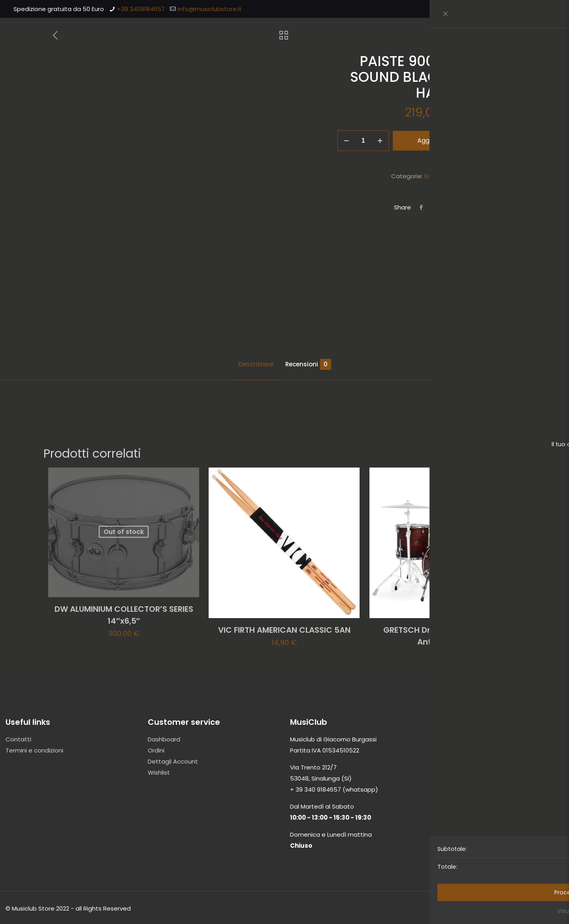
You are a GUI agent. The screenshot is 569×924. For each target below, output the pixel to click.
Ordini (156, 750)
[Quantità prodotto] (363, 141)
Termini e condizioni (34, 750)
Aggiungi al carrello (447, 140)
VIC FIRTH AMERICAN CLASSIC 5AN (284, 630)
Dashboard (164, 739)
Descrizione (256, 364)
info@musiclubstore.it (210, 9)
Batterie (436, 176)
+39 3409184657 (141, 9)
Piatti (459, 176)
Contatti (18, 739)
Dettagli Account (173, 761)
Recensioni (308, 364)
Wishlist (159, 772)
